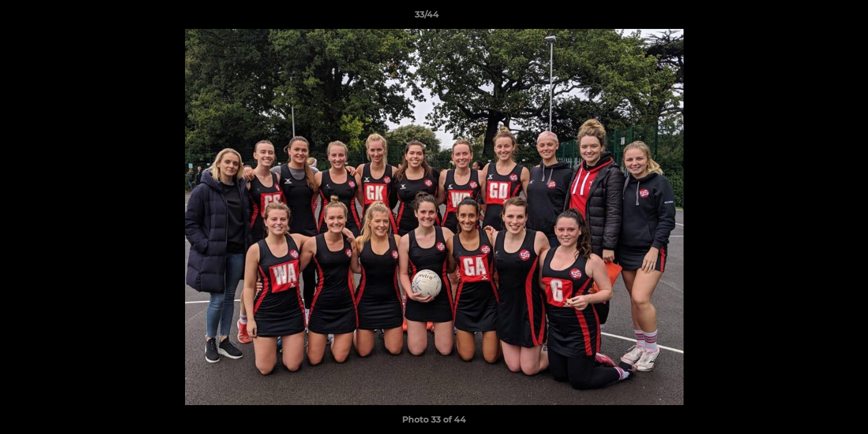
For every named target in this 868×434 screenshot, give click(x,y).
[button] (817, 17)
